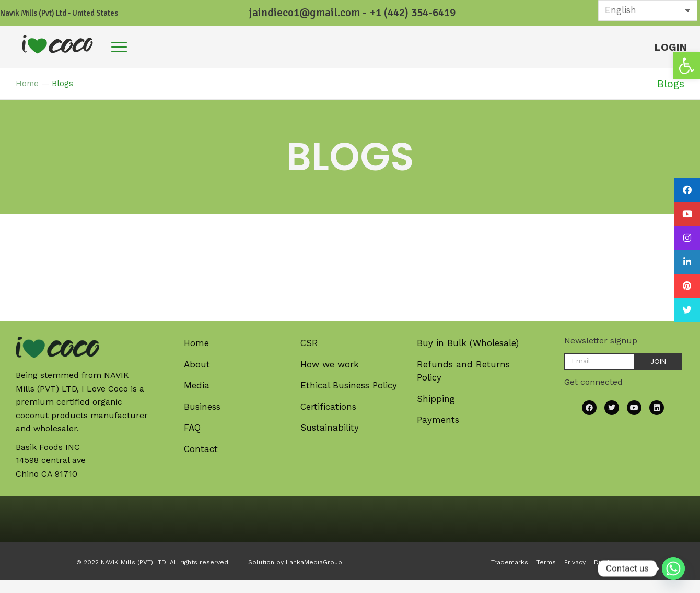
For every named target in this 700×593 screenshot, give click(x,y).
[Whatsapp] (673, 568)
